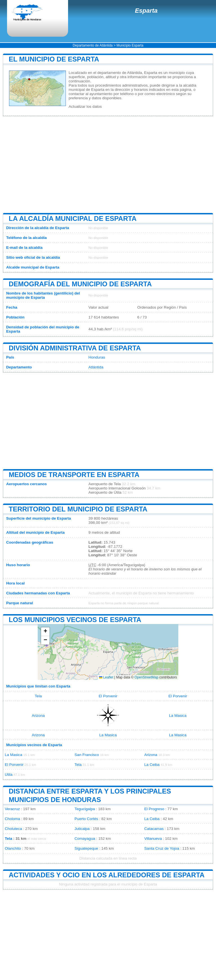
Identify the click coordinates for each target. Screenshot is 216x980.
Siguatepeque (86, 848)
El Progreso (154, 809)
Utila (9, 774)
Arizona (38, 716)
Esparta (146, 11)
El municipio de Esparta (54, 59)
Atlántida (96, 367)
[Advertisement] (108, 164)
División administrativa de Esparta (75, 348)
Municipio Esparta (130, 45)
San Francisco (87, 755)
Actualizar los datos (85, 106)
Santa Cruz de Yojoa (162, 848)
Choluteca (13, 829)
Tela (38, 696)
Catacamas (154, 829)
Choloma (12, 819)
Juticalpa (82, 829)
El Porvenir (108, 696)
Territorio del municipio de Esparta (78, 509)
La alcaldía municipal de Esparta (73, 218)
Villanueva (153, 839)
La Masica (178, 716)
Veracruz (12, 809)
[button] (45, 632)
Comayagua (85, 839)
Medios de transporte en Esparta (74, 475)
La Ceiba (152, 765)
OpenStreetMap (146, 677)
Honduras (97, 357)
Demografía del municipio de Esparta (80, 284)
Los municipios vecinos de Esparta (75, 620)
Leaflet (106, 677)
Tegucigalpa (85, 809)
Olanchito (13, 848)
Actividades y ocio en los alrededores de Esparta (107, 875)
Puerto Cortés (86, 819)
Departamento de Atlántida (93, 45)
